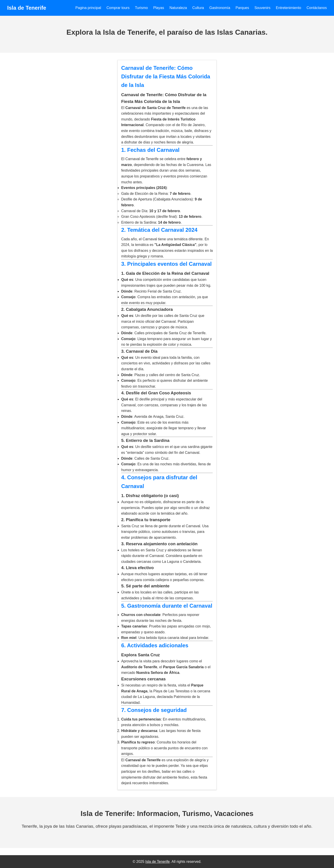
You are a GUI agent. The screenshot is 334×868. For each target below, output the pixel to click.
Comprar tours (118, 8)
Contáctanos (317, 8)
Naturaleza (178, 8)
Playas (159, 8)
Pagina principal (88, 8)
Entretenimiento (288, 8)
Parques (242, 8)
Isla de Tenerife (158, 862)
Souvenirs (262, 8)
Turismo (141, 8)
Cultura (198, 8)
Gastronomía (220, 8)
